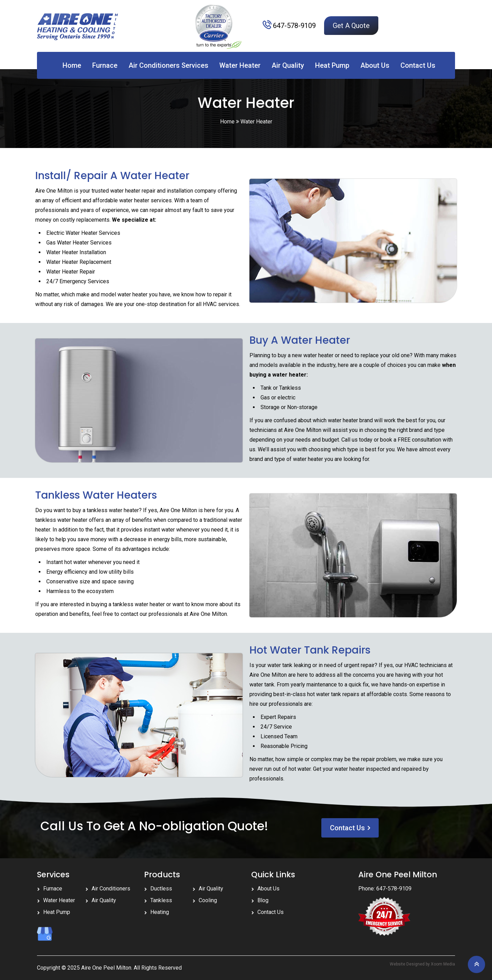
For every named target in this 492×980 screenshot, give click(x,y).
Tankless (161, 900)
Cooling (208, 900)
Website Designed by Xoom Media (422, 964)
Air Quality (288, 65)
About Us (375, 65)
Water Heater (240, 65)
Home (72, 65)
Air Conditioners (111, 889)
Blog (263, 900)
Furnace (105, 65)
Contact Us (418, 65)
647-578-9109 (294, 26)
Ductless (161, 889)
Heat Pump (332, 65)
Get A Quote (351, 26)
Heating (160, 912)
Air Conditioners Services (168, 65)
